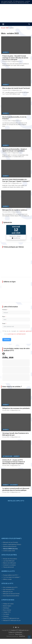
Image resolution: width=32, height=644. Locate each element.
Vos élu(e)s (6, 614)
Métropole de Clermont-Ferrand (11, 594)
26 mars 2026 (6, 437)
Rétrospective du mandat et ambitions (15, 210)
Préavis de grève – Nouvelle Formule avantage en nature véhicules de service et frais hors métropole (15, 58)
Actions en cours (8, 456)
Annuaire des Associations (10, 559)
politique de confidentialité (17, 334)
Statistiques (6, 608)
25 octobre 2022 (6, 62)
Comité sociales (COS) (9, 551)
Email (4, 324)
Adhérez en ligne (7, 579)
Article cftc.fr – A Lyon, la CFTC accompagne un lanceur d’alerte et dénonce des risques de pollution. (14, 462)
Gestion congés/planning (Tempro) (12, 544)
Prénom (5, 310)
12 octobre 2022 (6, 212)
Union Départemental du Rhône (11, 596)
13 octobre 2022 (6, 183)
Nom (4, 317)
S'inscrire (7, 340)
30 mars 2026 (6, 410)
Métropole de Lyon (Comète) (11, 542)
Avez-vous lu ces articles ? (12, 387)
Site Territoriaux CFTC (9, 589)
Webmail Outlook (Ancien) (10, 547)
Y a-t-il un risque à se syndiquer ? (12, 577)
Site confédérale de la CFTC (10, 587)
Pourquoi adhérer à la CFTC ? (11, 575)
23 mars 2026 (6, 492)
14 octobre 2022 (6, 90)
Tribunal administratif (9, 567)
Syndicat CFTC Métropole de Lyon (20, 630)
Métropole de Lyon (8, 592)
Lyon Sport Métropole (9, 561)
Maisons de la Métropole (9, 563)
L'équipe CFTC (7, 612)
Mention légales (7, 606)
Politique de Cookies (8, 604)
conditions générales (25, 331)
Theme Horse (18, 634)
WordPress (22, 636)
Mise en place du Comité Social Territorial (16, 88)
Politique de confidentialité (15, 632)
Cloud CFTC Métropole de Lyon (11, 618)
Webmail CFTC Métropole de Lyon (12, 620)
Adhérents (6, 52)
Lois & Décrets (14, 485)
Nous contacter (7, 610)
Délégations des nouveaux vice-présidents (16, 408)
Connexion (6, 616)
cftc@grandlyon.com (17, 62)
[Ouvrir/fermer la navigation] (3, 24)
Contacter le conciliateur (9, 565)
